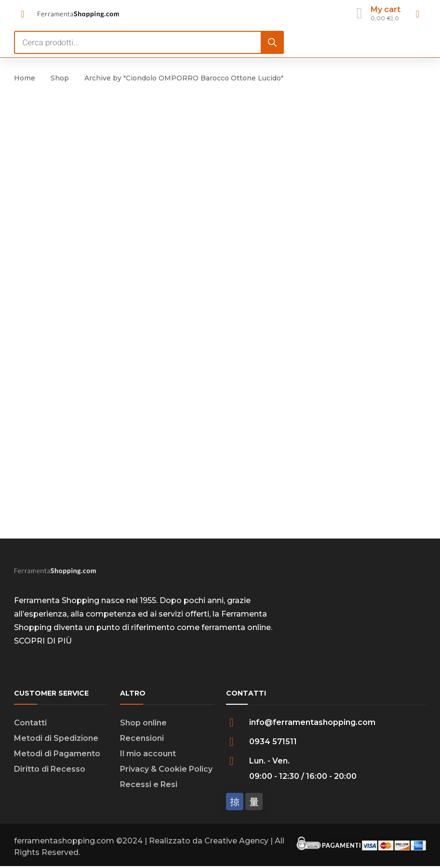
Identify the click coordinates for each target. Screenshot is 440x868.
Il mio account (148, 754)
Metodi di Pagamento (57, 754)
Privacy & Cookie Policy (166, 769)
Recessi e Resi (149, 784)
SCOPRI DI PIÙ (43, 641)
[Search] (272, 42)
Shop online (143, 723)
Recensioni (142, 738)
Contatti (30, 723)
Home (25, 78)
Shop (60, 78)
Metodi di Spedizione (56, 738)
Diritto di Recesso (50, 769)
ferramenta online (236, 627)
